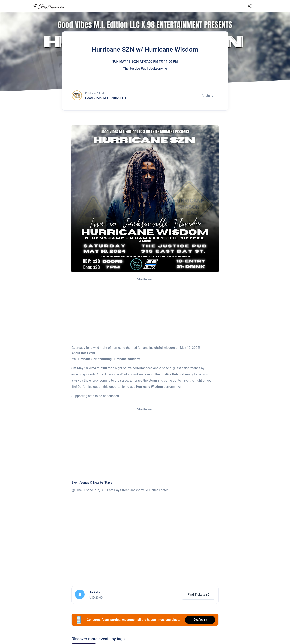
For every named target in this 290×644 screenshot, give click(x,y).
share (207, 96)
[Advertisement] (145, 312)
